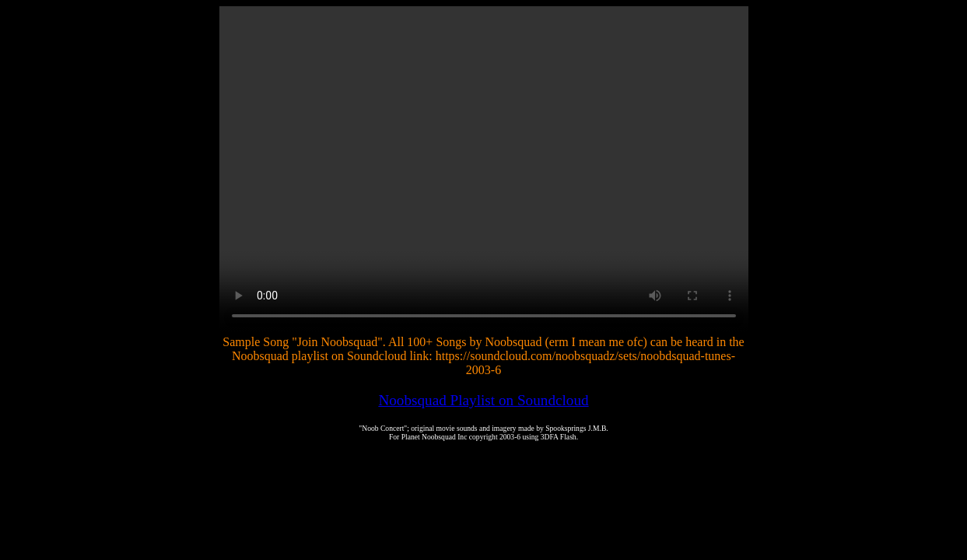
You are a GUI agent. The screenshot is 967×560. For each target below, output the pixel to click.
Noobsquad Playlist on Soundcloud (483, 400)
